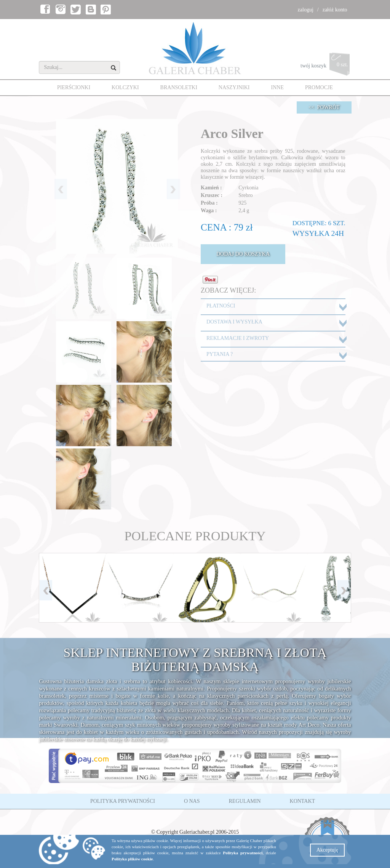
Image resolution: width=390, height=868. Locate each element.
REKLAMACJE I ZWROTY (238, 338)
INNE (277, 87)
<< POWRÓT (324, 107)
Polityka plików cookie (132, 859)
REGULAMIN (245, 801)
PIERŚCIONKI (74, 87)
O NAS (192, 801)
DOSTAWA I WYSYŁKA (234, 322)
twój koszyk (326, 66)
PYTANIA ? (220, 354)
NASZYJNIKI (234, 87)
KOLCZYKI (125, 87)
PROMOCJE (319, 87)
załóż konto (335, 10)
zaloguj (306, 10)
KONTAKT (303, 801)
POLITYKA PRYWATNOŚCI (123, 801)
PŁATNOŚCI (221, 306)
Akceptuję (328, 850)
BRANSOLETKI (179, 87)
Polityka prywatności (243, 853)
